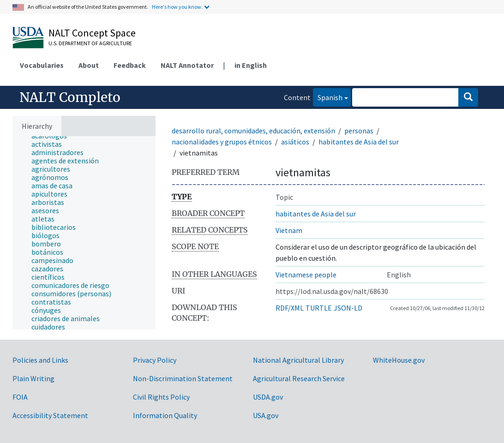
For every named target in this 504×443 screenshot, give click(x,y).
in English (251, 65)
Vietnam (289, 230)
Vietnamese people (306, 275)
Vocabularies (42, 65)
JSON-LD (348, 308)
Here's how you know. (177, 7)
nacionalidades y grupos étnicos (222, 142)
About (89, 65)
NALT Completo (70, 97)
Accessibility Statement (50, 415)
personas (359, 131)
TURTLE (319, 308)
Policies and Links (40, 360)
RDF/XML (290, 308)
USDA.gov (268, 397)
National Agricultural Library (298, 360)
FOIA (20, 397)
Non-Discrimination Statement (183, 378)
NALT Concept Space (92, 33)
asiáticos (295, 142)
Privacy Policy (155, 360)
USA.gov (266, 415)
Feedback (130, 65)
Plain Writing (33, 378)
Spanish (328, 97)
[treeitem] (51, 144)
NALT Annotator (187, 65)
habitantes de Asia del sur (359, 142)
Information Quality (165, 415)
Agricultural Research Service (299, 378)
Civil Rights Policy (161, 397)
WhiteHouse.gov (399, 360)
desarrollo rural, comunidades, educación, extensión (253, 131)
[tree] (84, 233)
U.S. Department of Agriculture (90, 43)
